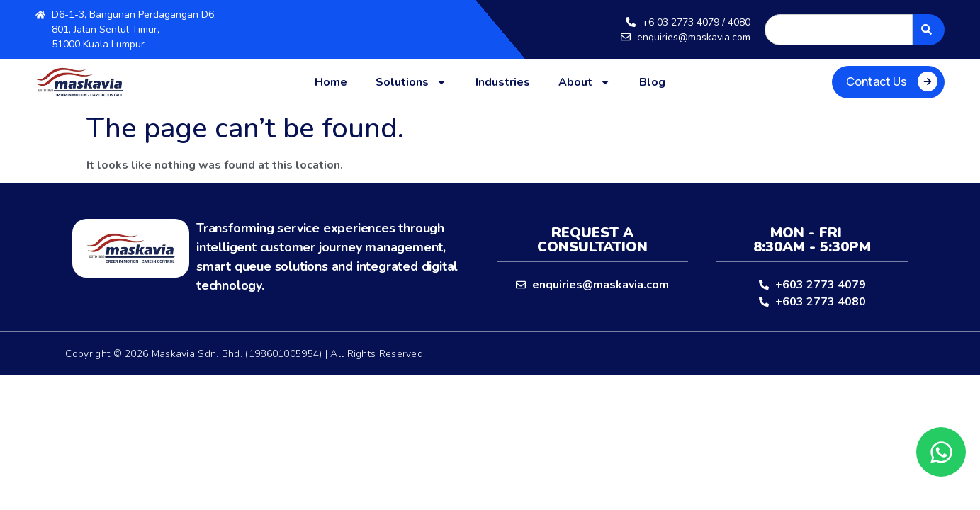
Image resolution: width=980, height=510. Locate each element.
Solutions (411, 82)
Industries (503, 82)
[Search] (929, 30)
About (585, 82)
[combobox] (839, 30)
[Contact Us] (928, 81)
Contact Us (877, 81)
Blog (652, 82)
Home (331, 82)
